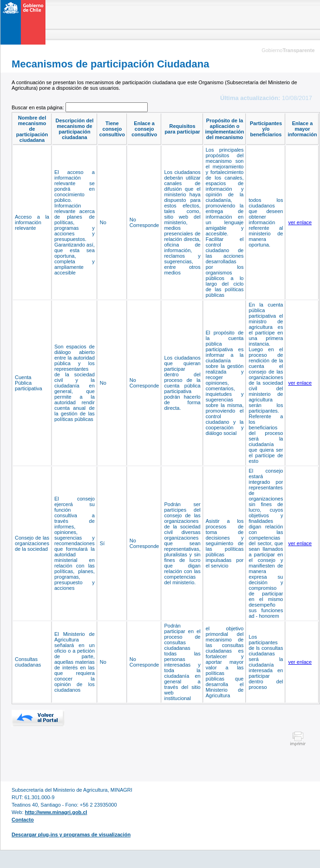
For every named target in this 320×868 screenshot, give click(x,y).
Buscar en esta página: (39, 107)
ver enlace (300, 222)
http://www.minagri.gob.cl (56, 812)
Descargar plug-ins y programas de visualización (71, 835)
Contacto (23, 820)
